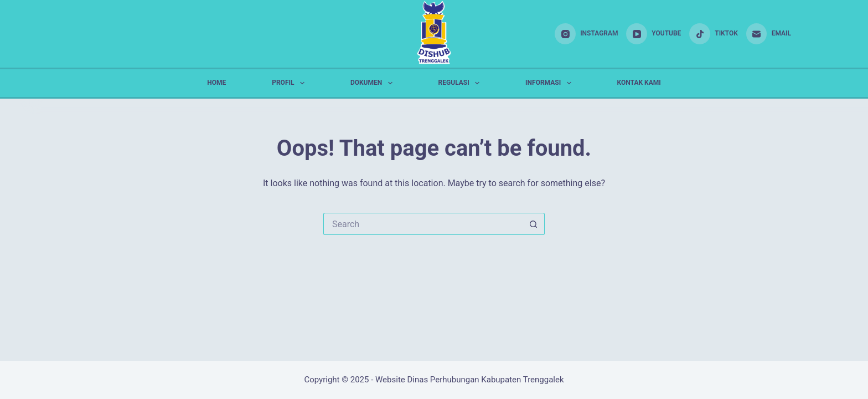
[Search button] (534, 224)
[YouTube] (653, 34)
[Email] (769, 34)
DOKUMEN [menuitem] (374, 83)
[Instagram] (586, 34)
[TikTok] (713, 34)
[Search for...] (423, 224)
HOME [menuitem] (216, 83)
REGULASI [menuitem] (461, 83)
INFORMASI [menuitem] (551, 83)
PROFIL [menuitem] (290, 83)
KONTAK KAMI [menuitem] (639, 83)
